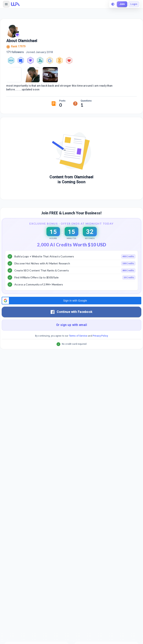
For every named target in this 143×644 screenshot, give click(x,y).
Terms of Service (78, 336)
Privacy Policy (100, 336)
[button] (71, 301)
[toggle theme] (113, 4)
